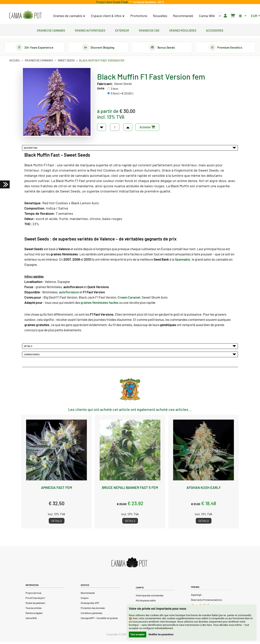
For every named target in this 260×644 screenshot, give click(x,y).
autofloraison (69, 294)
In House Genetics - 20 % (148, 2)
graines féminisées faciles (100, 304)
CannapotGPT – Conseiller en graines (99, 620)
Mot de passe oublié (146, 602)
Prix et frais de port (35, 600)
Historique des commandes (150, 597)
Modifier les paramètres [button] (161, 635)
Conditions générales (92, 615)
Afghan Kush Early (204, 489)
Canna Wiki (207, 16)
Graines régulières (183, 30)
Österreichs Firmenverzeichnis (207, 602)
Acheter (147, 129)
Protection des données (93, 610)
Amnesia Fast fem (57, 489)
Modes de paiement (35, 605)
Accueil (15, 62)
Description (130, 150)
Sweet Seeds (66, 62)
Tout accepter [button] (138, 635)
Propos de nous (33, 595)
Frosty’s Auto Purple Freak (113, 2)
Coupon (85, 600)
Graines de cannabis (51, 30)
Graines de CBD (149, 30)
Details (57, 523)
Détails (130, 348)
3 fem (115, 91)
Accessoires (215, 30)
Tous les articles (34, 610)
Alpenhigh (196, 597)
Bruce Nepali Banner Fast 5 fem (130, 489)
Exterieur (122, 30)
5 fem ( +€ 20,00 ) (122, 95)
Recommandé (183, 16)
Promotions (139, 16)
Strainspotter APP (90, 605)
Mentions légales (34, 615)
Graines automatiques (90, 30)
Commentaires (130, 356)
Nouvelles (160, 16)
